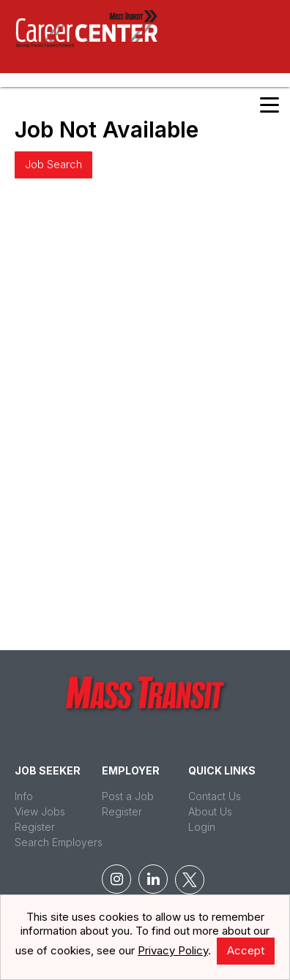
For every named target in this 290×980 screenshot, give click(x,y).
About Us (210, 811)
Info (24, 796)
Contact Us (215, 796)
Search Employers (59, 842)
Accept (246, 950)
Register (35, 827)
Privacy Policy (173, 950)
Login (202, 827)
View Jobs (40, 811)
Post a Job (128, 796)
